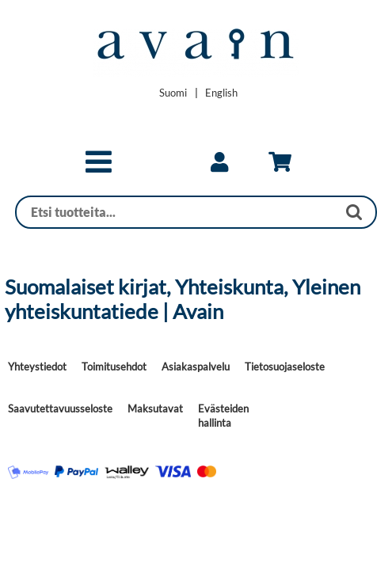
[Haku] (177, 212)
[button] (99, 169)
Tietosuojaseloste (285, 367)
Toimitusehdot (114, 367)
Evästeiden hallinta (223, 416)
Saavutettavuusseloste (60, 408)
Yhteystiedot (37, 367)
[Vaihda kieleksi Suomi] (173, 93)
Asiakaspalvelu (196, 367)
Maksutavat (155, 408)
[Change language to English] (221, 93)
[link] (219, 162)
